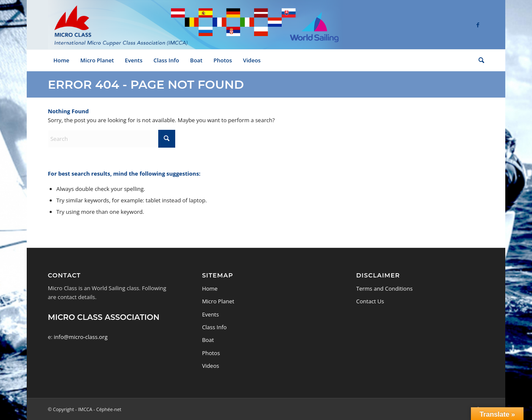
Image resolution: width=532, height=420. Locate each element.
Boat (208, 340)
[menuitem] (62, 60)
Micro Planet (218, 301)
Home (210, 288)
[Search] (479, 60)
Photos (211, 353)
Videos (210, 366)
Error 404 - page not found (146, 84)
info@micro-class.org (81, 337)
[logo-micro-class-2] (196, 25)
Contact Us (370, 301)
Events (210, 314)
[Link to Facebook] (478, 25)
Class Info (214, 327)
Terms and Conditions (385, 288)
